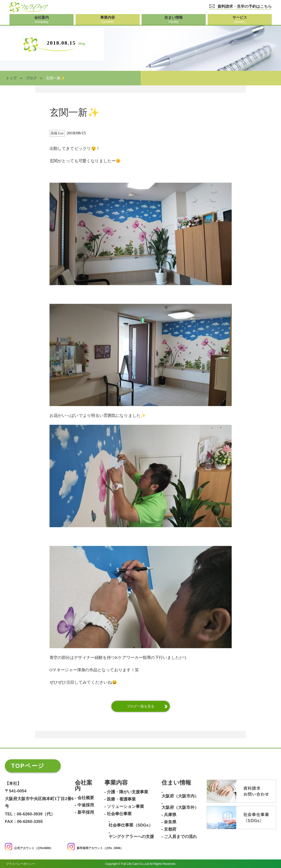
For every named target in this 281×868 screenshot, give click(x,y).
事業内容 (116, 783)
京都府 (170, 829)
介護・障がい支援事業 (128, 792)
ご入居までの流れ (180, 837)
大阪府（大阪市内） (180, 796)
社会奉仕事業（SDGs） (131, 825)
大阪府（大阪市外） (180, 808)
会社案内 (84, 786)
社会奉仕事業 (119, 814)
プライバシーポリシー (20, 864)
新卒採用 (86, 812)
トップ (11, 78)
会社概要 (86, 798)
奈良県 (170, 822)
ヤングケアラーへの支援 (131, 837)
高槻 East (57, 133)
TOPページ (28, 766)
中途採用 (86, 805)
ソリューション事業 (125, 807)
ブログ (31, 78)
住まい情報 (176, 783)
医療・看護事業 (121, 799)
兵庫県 (170, 815)
